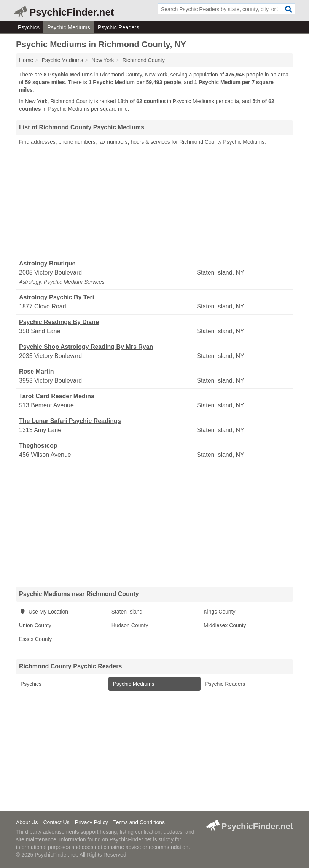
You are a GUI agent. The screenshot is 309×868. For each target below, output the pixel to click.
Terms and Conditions (139, 822)
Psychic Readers (119, 27)
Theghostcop (38, 446)
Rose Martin (37, 371)
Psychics (29, 27)
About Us (27, 822)
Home (26, 60)
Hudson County (130, 625)
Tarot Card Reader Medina (57, 396)
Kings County (219, 612)
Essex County (35, 639)
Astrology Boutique (47, 263)
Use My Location (44, 612)
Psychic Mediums (69, 27)
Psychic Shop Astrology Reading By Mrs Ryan (86, 347)
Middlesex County (225, 625)
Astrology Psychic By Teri (57, 297)
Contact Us (56, 822)
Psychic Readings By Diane (59, 322)
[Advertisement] (154, 203)
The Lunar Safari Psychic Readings (70, 421)
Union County (35, 625)
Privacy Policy (92, 822)
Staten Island (127, 612)
